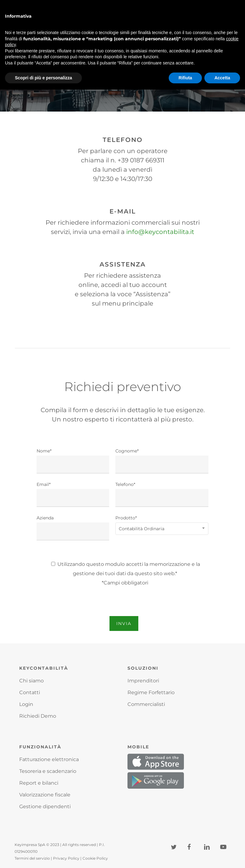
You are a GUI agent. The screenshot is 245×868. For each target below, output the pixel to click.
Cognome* (162, 461)
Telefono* (162, 494)
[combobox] (162, 529)
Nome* (73, 461)
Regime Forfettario (151, 692)
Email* (73, 494)
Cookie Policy (95, 858)
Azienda (73, 528)
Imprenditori (143, 681)
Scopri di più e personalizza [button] (43, 78)
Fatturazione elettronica (49, 759)
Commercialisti (146, 704)
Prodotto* (162, 524)
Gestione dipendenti (45, 806)
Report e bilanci (39, 783)
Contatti (30, 692)
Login (26, 704)
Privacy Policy (66, 858)
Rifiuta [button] (185, 78)
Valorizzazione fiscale (45, 795)
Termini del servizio (32, 858)
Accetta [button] (222, 78)
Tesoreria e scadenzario (48, 771)
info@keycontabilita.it (160, 232)
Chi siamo (31, 681)
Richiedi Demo (38, 716)
